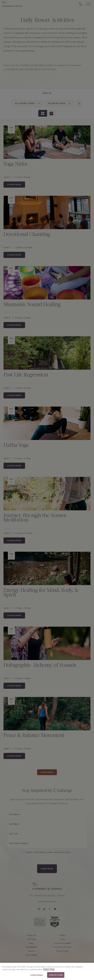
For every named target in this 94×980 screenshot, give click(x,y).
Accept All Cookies (56, 976)
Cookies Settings (36, 976)
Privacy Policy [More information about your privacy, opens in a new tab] (49, 970)
